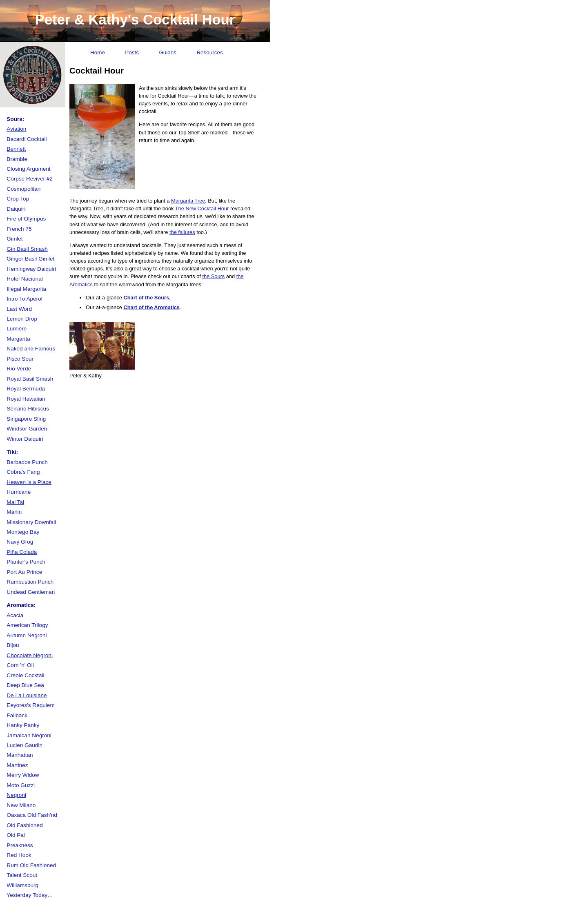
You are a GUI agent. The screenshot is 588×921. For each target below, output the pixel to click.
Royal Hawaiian (26, 399)
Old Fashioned (24, 825)
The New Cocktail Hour (202, 209)
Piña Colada (22, 552)
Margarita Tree (188, 201)
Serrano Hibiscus (28, 409)
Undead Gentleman (31, 592)
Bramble (17, 159)
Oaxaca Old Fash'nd (32, 815)
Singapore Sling (26, 419)
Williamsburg (22, 885)
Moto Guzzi (21, 785)
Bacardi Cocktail (27, 139)
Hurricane (19, 492)
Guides (168, 52)
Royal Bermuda (26, 389)
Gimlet (14, 239)
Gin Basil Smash (27, 249)
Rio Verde (19, 369)
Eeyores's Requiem (30, 705)
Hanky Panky (23, 725)
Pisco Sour (20, 359)
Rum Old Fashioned (31, 865)
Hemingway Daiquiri (31, 269)
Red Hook (19, 855)
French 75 (19, 229)
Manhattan (20, 755)
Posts (132, 52)
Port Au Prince (24, 572)
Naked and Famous (31, 349)
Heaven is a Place (29, 482)
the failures (182, 232)
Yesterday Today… (30, 895)
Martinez (17, 765)
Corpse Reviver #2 (30, 179)
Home (98, 52)
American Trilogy (27, 625)
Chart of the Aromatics (151, 307)
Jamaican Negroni (29, 735)
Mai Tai (15, 502)
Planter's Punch (26, 562)
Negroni (16, 795)
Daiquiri (16, 209)
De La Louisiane (27, 695)
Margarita (18, 339)
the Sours (213, 276)
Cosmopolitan (23, 189)
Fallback (17, 715)
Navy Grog (20, 542)
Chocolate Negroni (30, 655)
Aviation (16, 129)
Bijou (13, 645)
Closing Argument (28, 169)
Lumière (17, 329)
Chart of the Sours (146, 298)
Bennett (16, 149)
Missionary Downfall (31, 522)
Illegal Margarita (26, 289)
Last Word (19, 309)
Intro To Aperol (24, 299)
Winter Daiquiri (25, 439)
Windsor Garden (27, 429)
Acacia (15, 615)
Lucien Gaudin (24, 745)
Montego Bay (23, 532)
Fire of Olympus (26, 219)
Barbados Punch (27, 462)
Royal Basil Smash (30, 379)
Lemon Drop (22, 319)
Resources (209, 52)
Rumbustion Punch (30, 582)
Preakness (20, 845)
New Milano (21, 805)
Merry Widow (23, 775)
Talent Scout (22, 875)
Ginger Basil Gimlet (30, 259)
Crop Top (18, 199)
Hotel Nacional (24, 279)
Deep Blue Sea (25, 685)
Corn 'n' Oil (20, 665)
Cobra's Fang (23, 472)
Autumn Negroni (27, 635)
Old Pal (16, 835)
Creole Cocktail (25, 675)
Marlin (14, 512)
